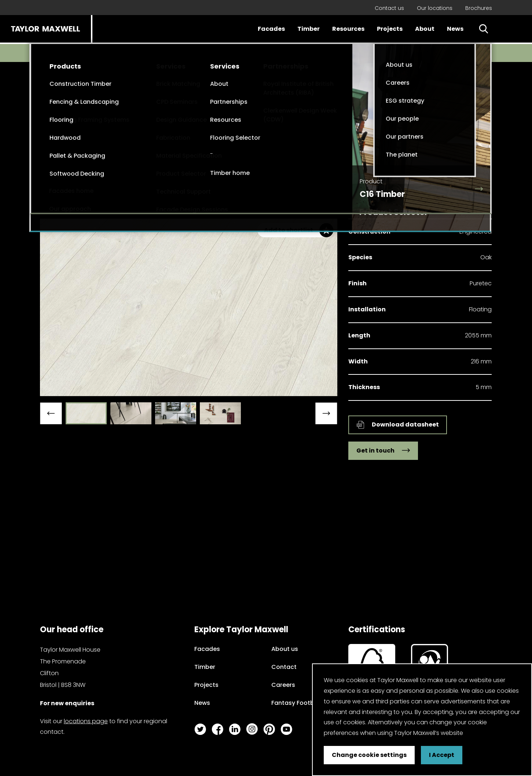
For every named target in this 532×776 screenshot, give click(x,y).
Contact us (389, 8)
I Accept (442, 755)
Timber (309, 29)
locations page (86, 721)
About (425, 29)
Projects (390, 29)
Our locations (435, 8)
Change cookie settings (369, 755)
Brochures (479, 8)
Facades (271, 29)
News (455, 29)
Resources (348, 29)
